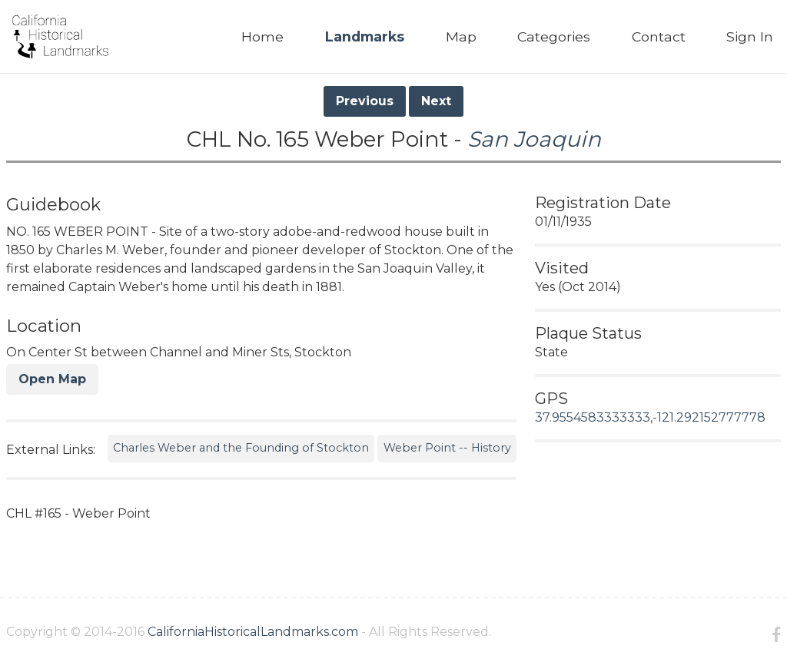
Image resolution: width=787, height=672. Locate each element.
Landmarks (365, 36)
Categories (554, 36)
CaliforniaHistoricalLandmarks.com (253, 632)
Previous (365, 101)
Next (436, 101)
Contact (659, 36)
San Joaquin (534, 139)
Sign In (750, 36)
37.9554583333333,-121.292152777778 (650, 417)
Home (262, 36)
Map (461, 36)
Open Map (52, 379)
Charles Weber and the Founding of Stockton (241, 448)
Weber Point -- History (447, 448)
